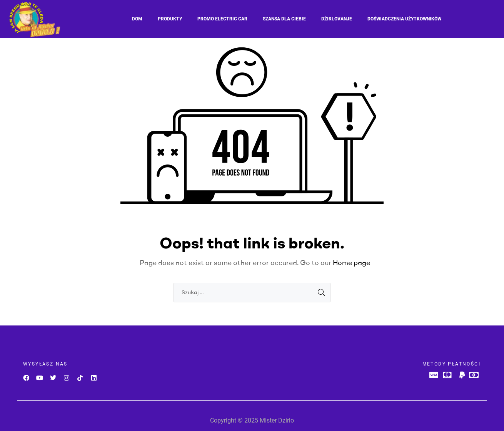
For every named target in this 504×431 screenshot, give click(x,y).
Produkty (170, 19)
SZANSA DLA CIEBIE (284, 19)
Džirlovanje (337, 19)
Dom (137, 19)
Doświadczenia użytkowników (404, 19)
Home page (351, 262)
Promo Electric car (222, 19)
